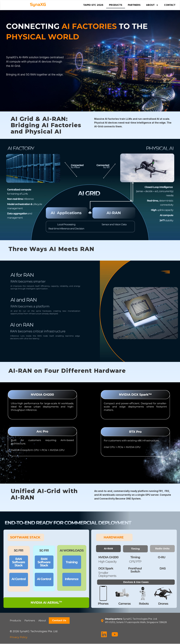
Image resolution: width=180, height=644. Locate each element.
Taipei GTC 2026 (93, 5)
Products (116, 5)
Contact (170, 5)
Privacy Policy (19, 638)
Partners (134, 5)
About (152, 5)
